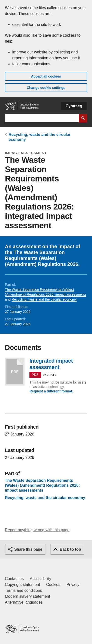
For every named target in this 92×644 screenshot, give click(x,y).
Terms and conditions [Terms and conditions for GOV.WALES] (23, 590)
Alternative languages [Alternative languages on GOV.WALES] (24, 602)
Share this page (28, 549)
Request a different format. (51, 391)
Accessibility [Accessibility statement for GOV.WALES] (40, 579)
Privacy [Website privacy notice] (73, 585)
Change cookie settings (46, 88)
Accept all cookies (46, 76)
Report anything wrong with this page (37, 530)
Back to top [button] (70, 549)
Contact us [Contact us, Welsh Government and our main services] (14, 579)
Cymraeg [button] (74, 106)
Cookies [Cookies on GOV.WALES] (53, 585)
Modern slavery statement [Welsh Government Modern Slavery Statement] (27, 596)
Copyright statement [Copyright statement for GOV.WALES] (22, 585)
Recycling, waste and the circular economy (44, 299)
